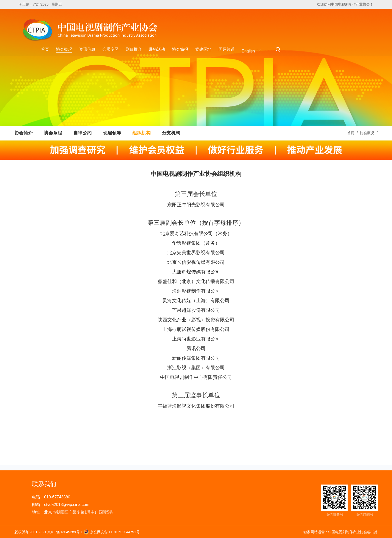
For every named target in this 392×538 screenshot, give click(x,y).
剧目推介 (134, 49)
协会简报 (180, 49)
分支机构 (171, 133)
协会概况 (64, 49)
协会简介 (23, 133)
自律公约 (82, 133)
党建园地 (203, 49)
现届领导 (112, 133)
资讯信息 (87, 49)
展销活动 (157, 49)
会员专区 (110, 49)
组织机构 (142, 133)
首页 (45, 49)
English (252, 50)
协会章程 (53, 133)
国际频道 (227, 49)
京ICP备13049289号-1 (66, 532)
